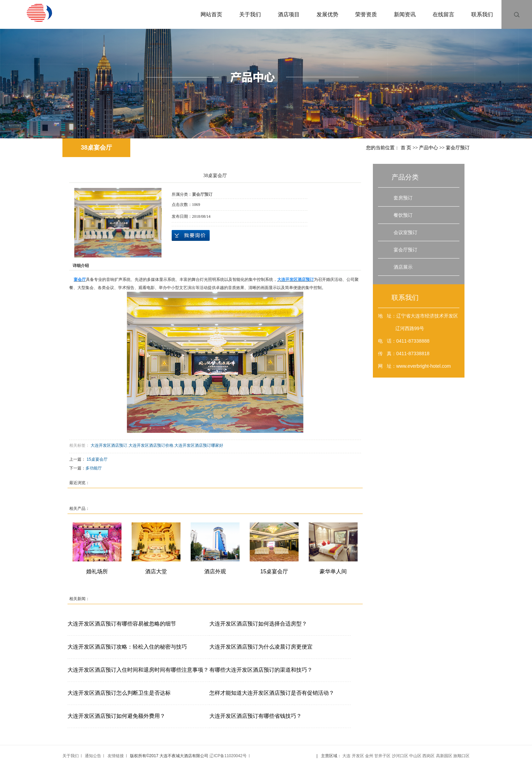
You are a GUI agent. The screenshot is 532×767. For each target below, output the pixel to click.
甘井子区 (382, 756)
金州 (369, 756)
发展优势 (327, 14)
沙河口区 (400, 756)
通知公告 (93, 756)
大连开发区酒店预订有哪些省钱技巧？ (255, 716)
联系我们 (482, 14)
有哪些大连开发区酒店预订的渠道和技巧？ (261, 670)
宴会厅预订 (458, 148)
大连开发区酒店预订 (109, 445)
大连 (346, 756)
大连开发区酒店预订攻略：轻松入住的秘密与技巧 (127, 647)
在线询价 (191, 235)
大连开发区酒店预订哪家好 (199, 445)
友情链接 (116, 756)
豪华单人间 (333, 571)
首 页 (406, 148)
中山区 (415, 756)
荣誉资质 (366, 14)
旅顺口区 (461, 756)
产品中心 (429, 148)
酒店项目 (289, 14)
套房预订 (403, 198)
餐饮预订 (403, 215)
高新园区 (444, 756)
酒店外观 (215, 571)
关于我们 (250, 14)
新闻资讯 (405, 14)
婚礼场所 (97, 571)
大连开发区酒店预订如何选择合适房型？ (258, 624)
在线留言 (443, 14)
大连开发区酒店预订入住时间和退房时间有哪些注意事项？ (138, 670)
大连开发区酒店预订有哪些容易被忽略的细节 (122, 624)
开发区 (358, 756)
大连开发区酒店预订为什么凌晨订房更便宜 (261, 647)
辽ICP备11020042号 (228, 756)
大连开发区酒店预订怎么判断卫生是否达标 (119, 693)
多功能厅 (94, 468)
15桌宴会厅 (97, 459)
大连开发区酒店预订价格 (151, 445)
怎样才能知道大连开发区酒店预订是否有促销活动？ (272, 693)
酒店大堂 (156, 571)
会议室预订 (405, 232)
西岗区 (429, 756)
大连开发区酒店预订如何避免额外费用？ (116, 716)
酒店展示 (403, 267)
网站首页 (211, 14)
